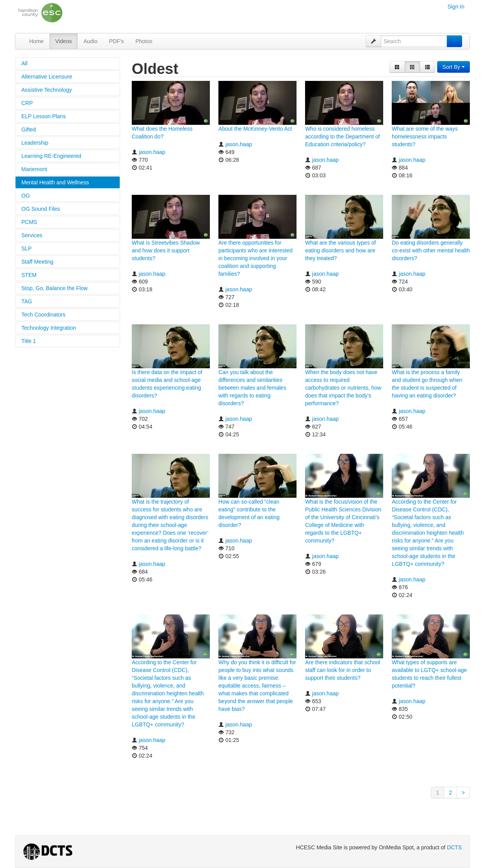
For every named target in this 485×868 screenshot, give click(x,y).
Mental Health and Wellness (55, 182)
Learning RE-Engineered (51, 156)
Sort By (454, 67)
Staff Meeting (37, 262)
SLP (26, 248)
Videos (64, 41)
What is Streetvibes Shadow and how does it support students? (166, 250)
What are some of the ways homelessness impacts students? (425, 136)
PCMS (29, 222)
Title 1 (29, 341)
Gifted (29, 129)
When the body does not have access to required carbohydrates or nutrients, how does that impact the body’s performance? (343, 388)
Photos (144, 41)
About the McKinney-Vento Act (255, 129)
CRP (27, 103)
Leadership (35, 143)
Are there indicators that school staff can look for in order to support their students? (343, 670)
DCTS (454, 847)
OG (26, 196)
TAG (27, 301)
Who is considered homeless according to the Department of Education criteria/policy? (342, 136)
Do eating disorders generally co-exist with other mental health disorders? (431, 250)
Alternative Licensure (47, 77)
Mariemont (34, 169)
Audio (91, 41)
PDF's (117, 41)
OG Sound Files (41, 209)
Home (36, 41)
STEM (29, 275)
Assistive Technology (47, 90)
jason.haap (152, 152)
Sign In (456, 7)
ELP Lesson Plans (44, 116)
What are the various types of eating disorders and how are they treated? (340, 250)
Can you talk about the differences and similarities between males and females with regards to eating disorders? (252, 388)
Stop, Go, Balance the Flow (54, 288)
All (24, 63)
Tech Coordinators (44, 315)
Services (32, 235)
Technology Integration (49, 328)
